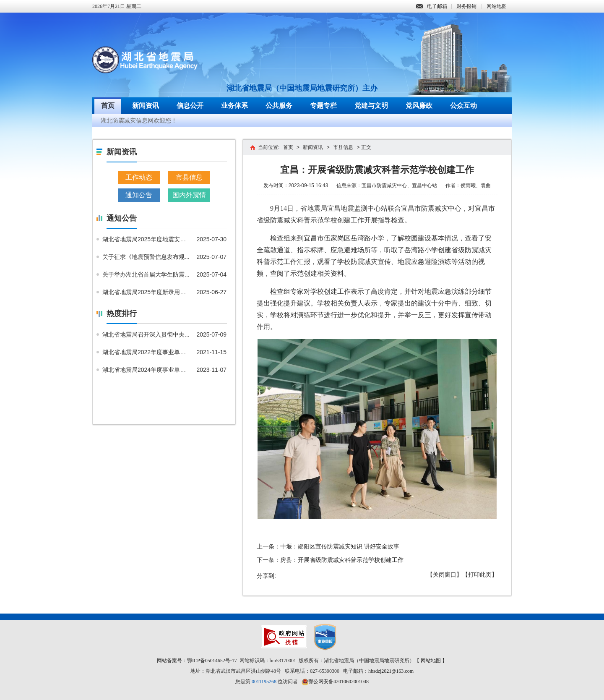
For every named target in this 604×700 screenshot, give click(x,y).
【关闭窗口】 (445, 575)
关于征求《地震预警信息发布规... (146, 257)
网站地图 (497, 6)
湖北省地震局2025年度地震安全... (146, 239)
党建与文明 (371, 106)
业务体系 (234, 106)
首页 (108, 106)
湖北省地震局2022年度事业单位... (146, 352)
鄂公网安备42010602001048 (338, 682)
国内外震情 (189, 195)
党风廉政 (419, 106)
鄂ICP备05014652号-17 (212, 661)
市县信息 (189, 177)
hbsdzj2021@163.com (391, 671)
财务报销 (466, 6)
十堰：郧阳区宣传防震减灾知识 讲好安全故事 (340, 546)
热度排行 (122, 313)
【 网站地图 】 (431, 661)
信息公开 (190, 106)
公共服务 (279, 106)
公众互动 (463, 106)
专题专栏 (323, 106)
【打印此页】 (480, 575)
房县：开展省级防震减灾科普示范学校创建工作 (342, 560)
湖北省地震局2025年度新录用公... (146, 292)
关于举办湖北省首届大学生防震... (146, 274)
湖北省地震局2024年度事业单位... (146, 370)
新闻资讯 (146, 106)
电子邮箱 (432, 6)
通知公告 (139, 195)
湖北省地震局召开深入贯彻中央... (146, 334)
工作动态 (139, 177)
